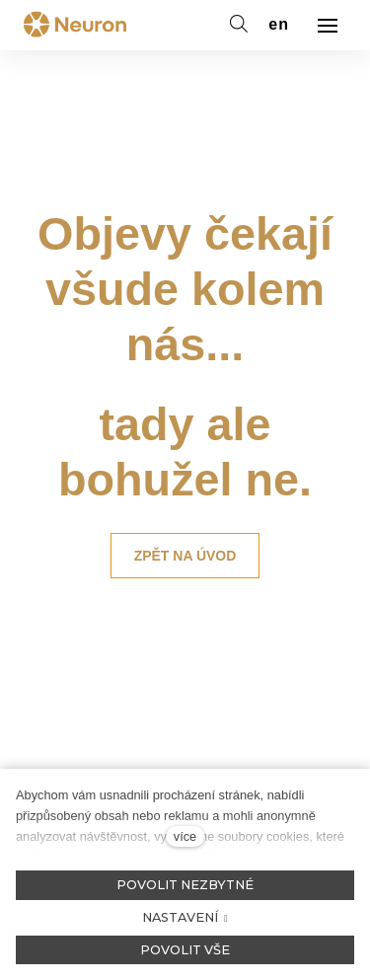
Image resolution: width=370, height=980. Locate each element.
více (185, 836)
